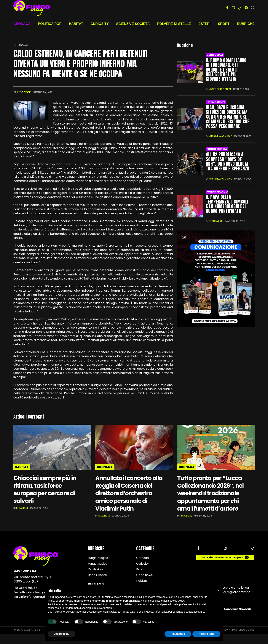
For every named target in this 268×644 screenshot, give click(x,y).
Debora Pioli (216, 220)
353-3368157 (28, 597)
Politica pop (50, 24)
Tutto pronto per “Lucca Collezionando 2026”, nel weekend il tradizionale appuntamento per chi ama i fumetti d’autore (212, 497)
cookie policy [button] (177, 601)
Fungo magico (217, 191)
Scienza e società (133, 24)
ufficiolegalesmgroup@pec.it (41, 601)
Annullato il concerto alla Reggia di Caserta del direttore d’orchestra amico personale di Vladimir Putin (128, 497)
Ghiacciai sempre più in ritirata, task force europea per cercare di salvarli (49, 490)
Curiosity (100, 24)
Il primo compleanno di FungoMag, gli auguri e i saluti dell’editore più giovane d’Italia (226, 70)
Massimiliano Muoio (221, 136)
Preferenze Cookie (243, 639)
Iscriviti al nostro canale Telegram (226, 566)
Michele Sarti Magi (220, 89)
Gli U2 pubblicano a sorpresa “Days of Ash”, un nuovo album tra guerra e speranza (228, 161)
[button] (218, 590)
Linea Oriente (216, 102)
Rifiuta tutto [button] (178, 634)
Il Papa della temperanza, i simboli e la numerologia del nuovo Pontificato (227, 203)
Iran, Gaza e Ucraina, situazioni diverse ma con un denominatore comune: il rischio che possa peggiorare (228, 116)
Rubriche (246, 24)
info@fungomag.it (33, 605)
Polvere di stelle (174, 24)
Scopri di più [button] (62, 634)
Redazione (24, 92)
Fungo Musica (217, 149)
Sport (224, 24)
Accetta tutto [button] (206, 634)
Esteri (204, 24)
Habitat (76, 24)
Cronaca (22, 24)
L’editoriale (215, 55)
